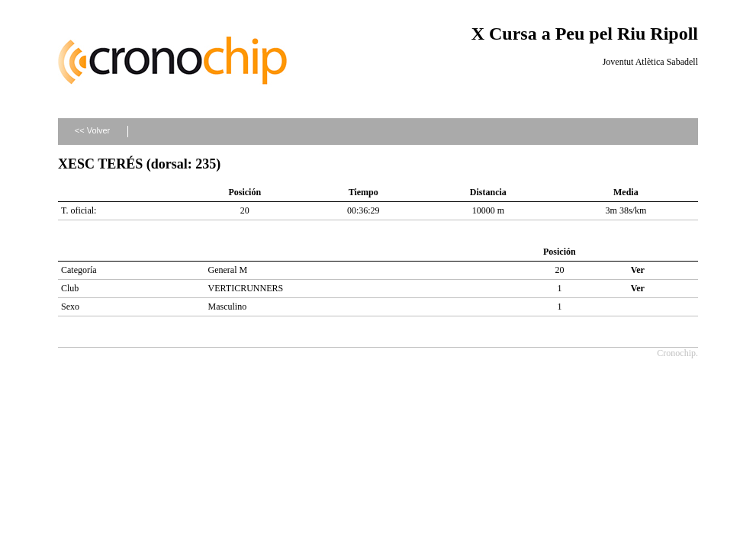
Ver (638, 270)
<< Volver (92, 130)
